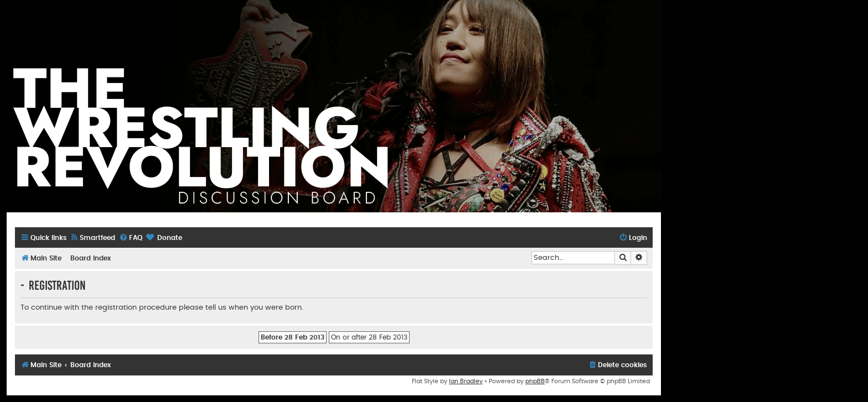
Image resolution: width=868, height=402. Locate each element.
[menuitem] (92, 238)
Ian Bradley (466, 381)
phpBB (535, 381)
